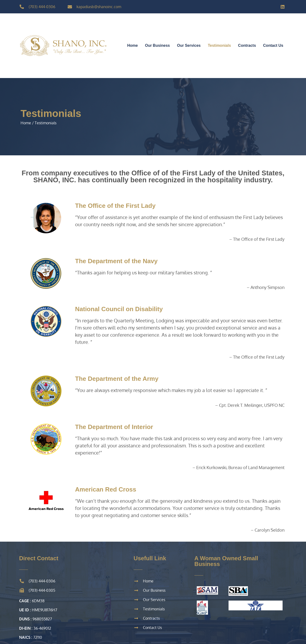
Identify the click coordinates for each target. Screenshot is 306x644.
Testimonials (219, 45)
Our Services (189, 45)
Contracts (247, 45)
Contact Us (273, 45)
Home (132, 45)
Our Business (157, 45)
